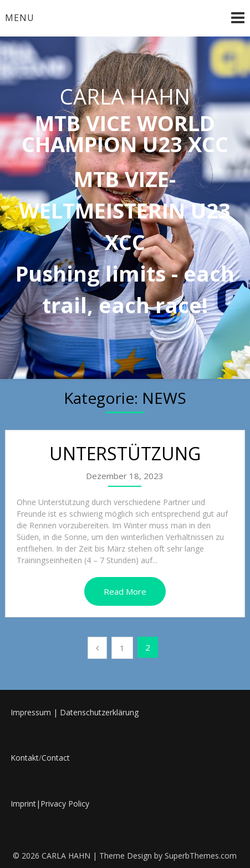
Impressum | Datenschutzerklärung (75, 712)
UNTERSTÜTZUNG (125, 453)
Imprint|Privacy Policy (50, 804)
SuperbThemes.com (201, 856)
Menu (20, 18)
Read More (125, 591)
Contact (56, 758)
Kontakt (25, 758)
